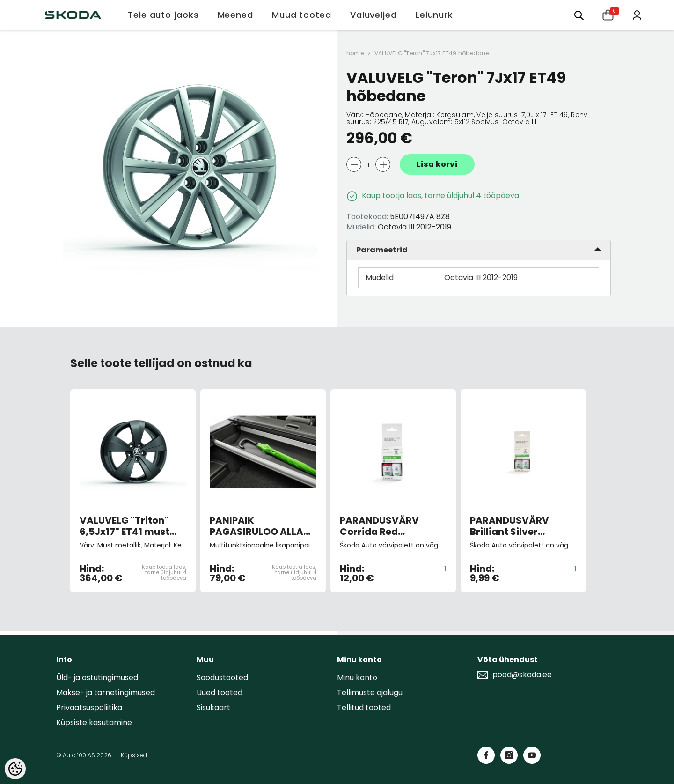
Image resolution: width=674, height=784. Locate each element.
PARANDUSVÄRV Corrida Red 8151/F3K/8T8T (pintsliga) (379, 526)
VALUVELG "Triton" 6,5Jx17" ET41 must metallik (125, 526)
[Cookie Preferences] (15, 769)
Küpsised (134, 755)
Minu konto (357, 677)
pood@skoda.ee (522, 675)
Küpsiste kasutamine (94, 722)
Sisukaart (213, 707)
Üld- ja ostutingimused (97, 677)
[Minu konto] (637, 14)
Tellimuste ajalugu (370, 692)
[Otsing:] (579, 15)
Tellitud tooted (364, 707)
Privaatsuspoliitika (89, 707)
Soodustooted (222, 677)
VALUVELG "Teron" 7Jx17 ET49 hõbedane (432, 53)
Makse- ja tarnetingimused (106, 692)
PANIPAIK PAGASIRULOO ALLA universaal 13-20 (256, 526)
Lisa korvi (437, 164)
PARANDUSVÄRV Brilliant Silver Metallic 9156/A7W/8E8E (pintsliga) (509, 526)
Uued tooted (220, 692)
